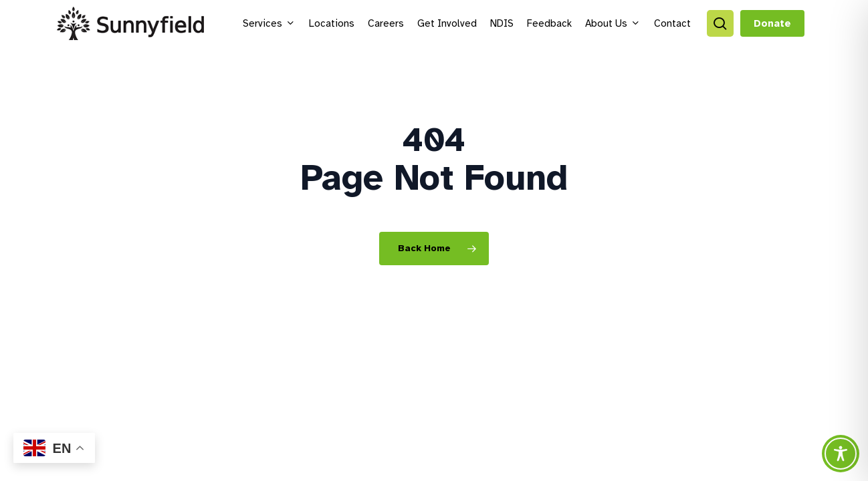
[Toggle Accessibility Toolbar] (841, 454)
